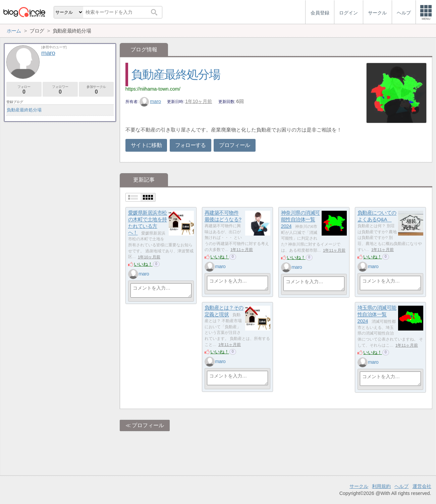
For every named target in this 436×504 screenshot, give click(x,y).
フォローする (190, 145)
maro (150, 101)
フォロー (24, 90)
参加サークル (96, 90)
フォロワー (60, 90)
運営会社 (422, 486)
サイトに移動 (146, 145)
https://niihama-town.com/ (153, 89)
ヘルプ (401, 486)
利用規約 (381, 486)
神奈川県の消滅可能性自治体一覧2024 (301, 219)
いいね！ (143, 264)
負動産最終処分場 (176, 74)
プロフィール (234, 145)
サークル (359, 486)
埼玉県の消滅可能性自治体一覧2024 (377, 314)
